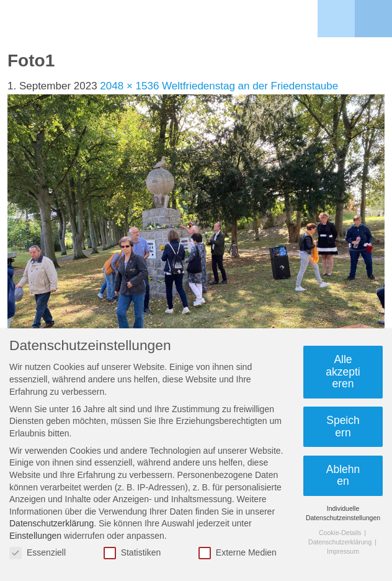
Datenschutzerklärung (51, 523)
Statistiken (132, 553)
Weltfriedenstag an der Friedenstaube (250, 86)
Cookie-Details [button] (341, 533)
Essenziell (38, 553)
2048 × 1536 (129, 86)
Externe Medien (238, 553)
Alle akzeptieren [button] (343, 372)
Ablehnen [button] (343, 475)
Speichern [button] (343, 426)
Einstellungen (35, 536)
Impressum (343, 551)
